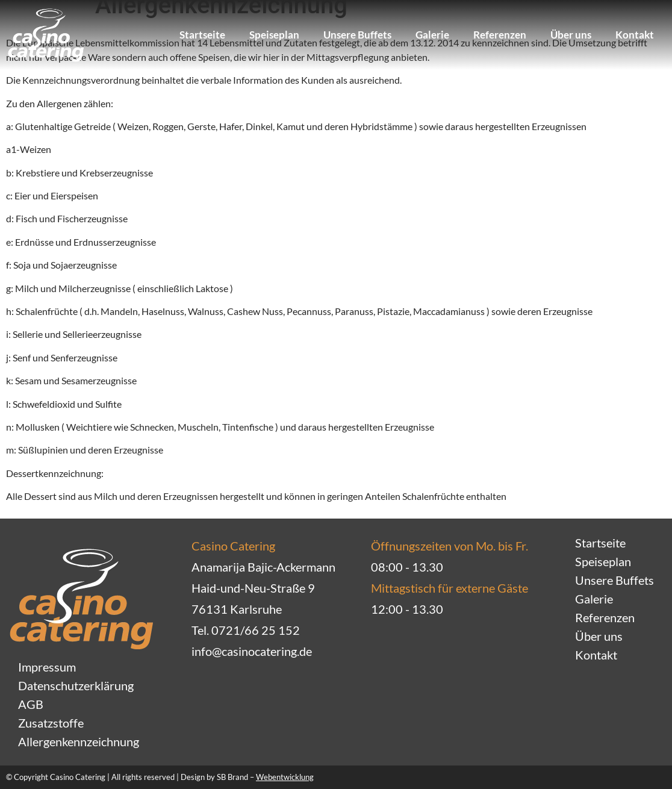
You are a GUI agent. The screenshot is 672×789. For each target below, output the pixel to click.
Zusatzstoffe (51, 723)
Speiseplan (274, 35)
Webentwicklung (285, 777)
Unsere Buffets (357, 35)
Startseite (202, 35)
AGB (31, 704)
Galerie (432, 35)
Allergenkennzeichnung (79, 741)
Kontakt (635, 35)
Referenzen (500, 35)
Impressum (47, 667)
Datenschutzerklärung (76, 685)
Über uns (571, 35)
